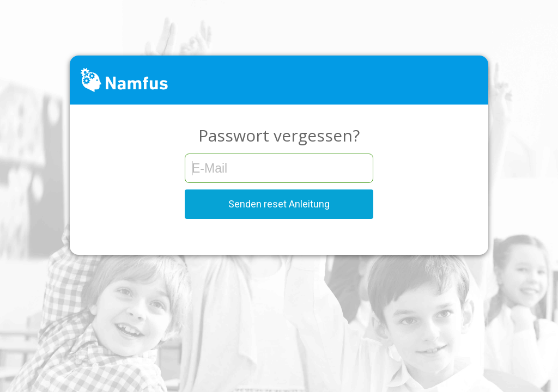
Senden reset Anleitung (279, 204)
